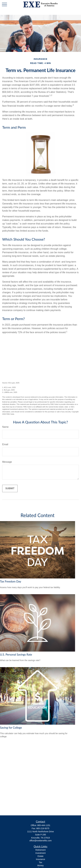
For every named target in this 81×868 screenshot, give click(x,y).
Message (7, 462)
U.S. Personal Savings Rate (16, 655)
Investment (40, 853)
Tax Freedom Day (11, 581)
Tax (41, 862)
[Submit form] (10, 488)
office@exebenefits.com (40, 841)
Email (5, 444)
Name (5, 427)
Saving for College (11, 728)
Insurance (40, 859)
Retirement (40, 850)
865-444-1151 (44, 825)
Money (40, 865)
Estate (41, 856)
